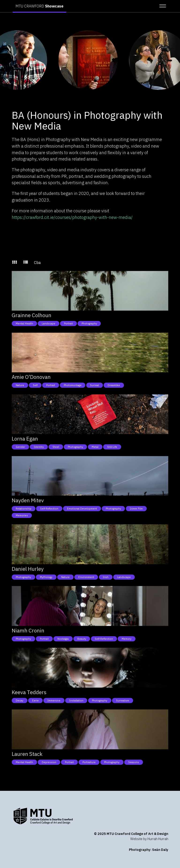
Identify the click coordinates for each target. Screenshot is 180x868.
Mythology (46, 577)
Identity (39, 447)
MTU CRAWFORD (39, 6)
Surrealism (123, 700)
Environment (86, 577)
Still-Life (112, 447)
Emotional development (82, 509)
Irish (106, 577)
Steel (56, 447)
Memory (127, 639)
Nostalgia (63, 639)
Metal (95, 447)
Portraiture (89, 762)
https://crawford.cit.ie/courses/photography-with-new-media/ (72, 217)
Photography (89, 324)
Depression (49, 762)
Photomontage (73, 385)
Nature (20, 385)
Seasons (134, 762)
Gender (20, 447)
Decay (20, 700)
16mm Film (136, 509)
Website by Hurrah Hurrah (149, 839)
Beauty (82, 639)
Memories (22, 515)
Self (35, 385)
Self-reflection (49, 509)
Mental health (24, 324)
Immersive (54, 700)
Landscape (49, 324)
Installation (76, 700)
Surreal (94, 385)
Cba (37, 263)
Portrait (68, 324)
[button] (161, 6)
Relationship (24, 509)
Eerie (35, 700)
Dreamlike (114, 385)
